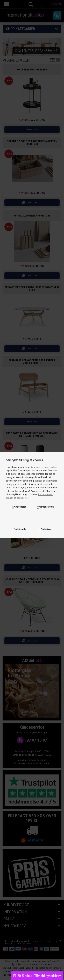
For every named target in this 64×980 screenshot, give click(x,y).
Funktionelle (20, 529)
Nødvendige (20, 507)
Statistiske (46, 529)
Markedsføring (46, 507)
